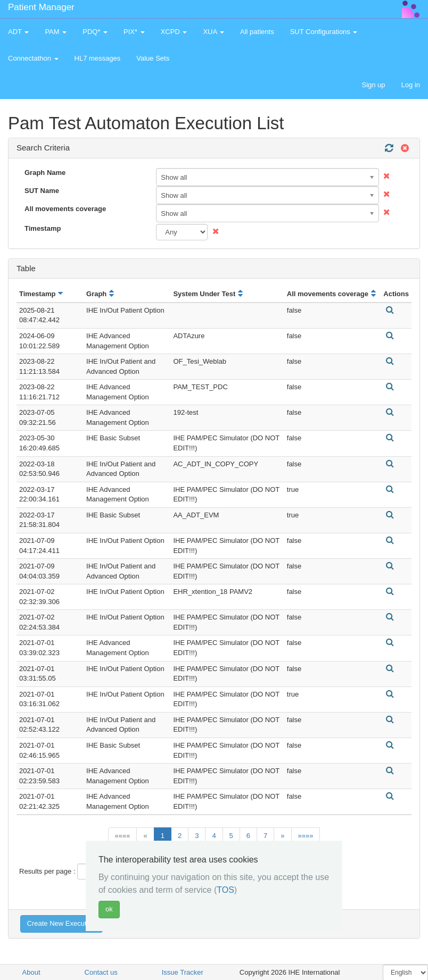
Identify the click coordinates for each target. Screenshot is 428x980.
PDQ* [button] (95, 32)
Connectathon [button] (33, 58)
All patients (257, 32)
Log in (411, 85)
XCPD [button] (174, 32)
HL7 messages (98, 58)
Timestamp (43, 228)
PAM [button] (56, 32)
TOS (225, 890)
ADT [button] (18, 32)
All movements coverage (65, 209)
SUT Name (42, 191)
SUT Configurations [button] (324, 32)
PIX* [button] (134, 32)
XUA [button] (213, 32)
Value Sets (153, 58)
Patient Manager (41, 7)
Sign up (373, 85)
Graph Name (45, 173)
